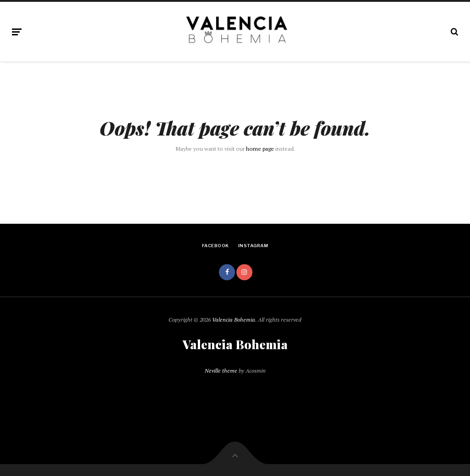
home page (260, 149)
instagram (253, 246)
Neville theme (221, 371)
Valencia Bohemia (234, 320)
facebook (215, 246)
